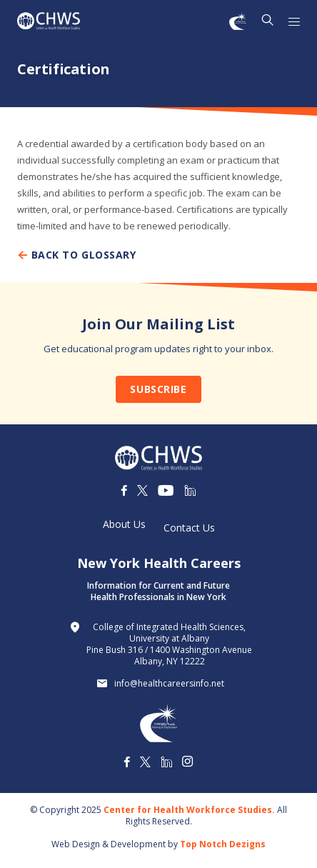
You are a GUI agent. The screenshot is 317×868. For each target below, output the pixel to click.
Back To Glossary (77, 255)
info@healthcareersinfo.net (169, 684)
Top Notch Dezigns (223, 844)
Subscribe (158, 389)
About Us (124, 524)
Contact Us (189, 528)
